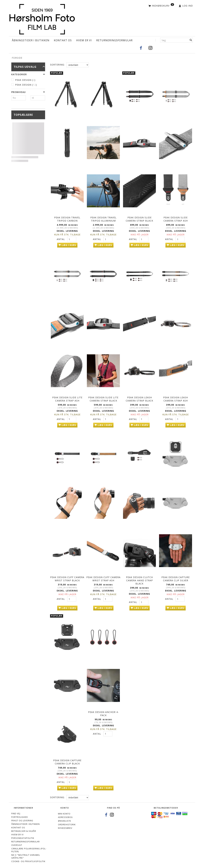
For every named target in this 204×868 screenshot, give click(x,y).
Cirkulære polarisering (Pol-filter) (29, 849)
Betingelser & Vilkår (24, 830)
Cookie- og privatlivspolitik (28, 860)
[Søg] (191, 40)
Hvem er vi (84, 40)
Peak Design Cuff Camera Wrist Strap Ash (103, 578)
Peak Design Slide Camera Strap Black (139, 219)
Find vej (16, 812)
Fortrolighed (20, 816)
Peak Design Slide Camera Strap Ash (176, 219)
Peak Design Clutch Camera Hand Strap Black (139, 580)
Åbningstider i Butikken (31, 40)
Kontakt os (63, 40)
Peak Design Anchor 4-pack (103, 712)
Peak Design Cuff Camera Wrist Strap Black (67, 578)
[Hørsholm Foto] (42, 18)
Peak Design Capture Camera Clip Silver (176, 578)
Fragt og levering (22, 819)
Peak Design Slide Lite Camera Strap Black (103, 398)
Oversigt (17, 844)
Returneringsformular (114, 40)
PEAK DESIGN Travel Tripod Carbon (67, 219)
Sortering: (57, 65)
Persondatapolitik (23, 837)
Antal (61, 239)
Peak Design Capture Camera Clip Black (67, 761)
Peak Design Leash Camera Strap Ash (176, 398)
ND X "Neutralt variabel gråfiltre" (26, 855)
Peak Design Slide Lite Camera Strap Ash (67, 398)
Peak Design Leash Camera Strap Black (139, 398)
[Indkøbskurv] (161, 6)
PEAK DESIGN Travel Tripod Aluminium (103, 219)
